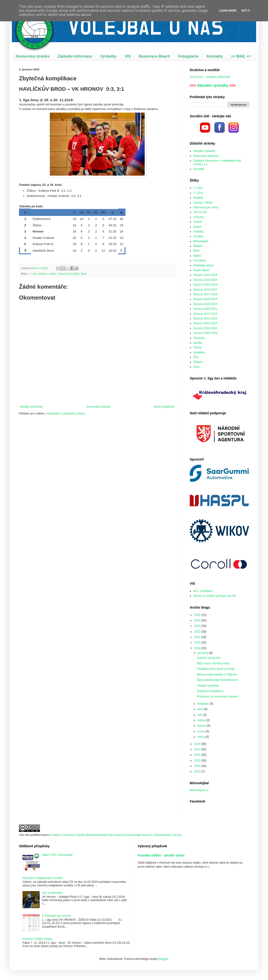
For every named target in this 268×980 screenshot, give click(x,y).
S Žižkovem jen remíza (56, 916)
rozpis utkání (201, 270)
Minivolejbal (201, 241)
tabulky (198, 343)
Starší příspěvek (164, 407)
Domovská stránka (32, 56)
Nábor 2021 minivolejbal (57, 855)
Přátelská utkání (203, 265)
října (201, 709)
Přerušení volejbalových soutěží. (43, 878)
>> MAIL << (241, 56)
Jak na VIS (200, 212)
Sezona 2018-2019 (205, 299)
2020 (198, 643)
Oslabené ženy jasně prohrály (216, 669)
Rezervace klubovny (206, 156)
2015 (198, 761)
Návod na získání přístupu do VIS (215, 596)
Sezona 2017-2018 (205, 294)
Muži (196, 251)
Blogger (163, 959)
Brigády (198, 198)
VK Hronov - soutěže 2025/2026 (210, 77)
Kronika (198, 236)
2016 (198, 755)
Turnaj (197, 347)
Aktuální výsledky (213, 85)
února (202, 731)
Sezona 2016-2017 (205, 290)
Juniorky (199, 217)
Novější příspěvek (31, 407)
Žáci (196, 357)
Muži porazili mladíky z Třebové (217, 675)
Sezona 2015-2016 (205, 285)
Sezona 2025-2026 (205, 333)
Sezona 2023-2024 (205, 323)
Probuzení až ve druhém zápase (217, 697)
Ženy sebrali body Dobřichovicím (217, 680)
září (200, 715)
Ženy (84, 274)
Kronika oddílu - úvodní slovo (161, 855)
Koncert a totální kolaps (37, 939)
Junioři (197, 222)
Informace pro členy (206, 207)
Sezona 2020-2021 (205, 309)
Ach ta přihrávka (52, 893)
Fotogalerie (188, 56)
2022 (198, 632)
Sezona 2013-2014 (205, 275)
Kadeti (197, 227)
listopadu (204, 704)
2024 (198, 620)
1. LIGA (33, 274)
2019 (198, 648)
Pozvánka (200, 260)
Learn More (228, 11)
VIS (128, 56)
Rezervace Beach (154, 56)
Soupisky (199, 338)
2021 (198, 637)
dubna (202, 720)
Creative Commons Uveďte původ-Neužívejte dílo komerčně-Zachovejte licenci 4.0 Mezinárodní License (116, 835)
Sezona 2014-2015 (205, 280)
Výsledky (108, 56)
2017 (198, 749)
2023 (198, 626)
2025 (198, 615)
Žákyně (198, 362)
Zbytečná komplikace (210, 691)
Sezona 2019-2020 (68, 274)
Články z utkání (48, 274)
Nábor (197, 256)
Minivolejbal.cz (199, 790)
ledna (201, 737)
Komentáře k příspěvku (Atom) (66, 414)
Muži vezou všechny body (213, 663)
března (202, 726)
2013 (198, 771)
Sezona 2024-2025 (205, 328)
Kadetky (198, 232)
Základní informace (75, 56)
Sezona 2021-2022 (205, 314)
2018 (198, 744)
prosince (203, 653)
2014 (198, 766)
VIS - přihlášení (203, 591)
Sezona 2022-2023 (205, 319)
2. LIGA (198, 193)
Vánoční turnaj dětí (209, 658)
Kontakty (215, 56)
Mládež (198, 246)
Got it (246, 11)
